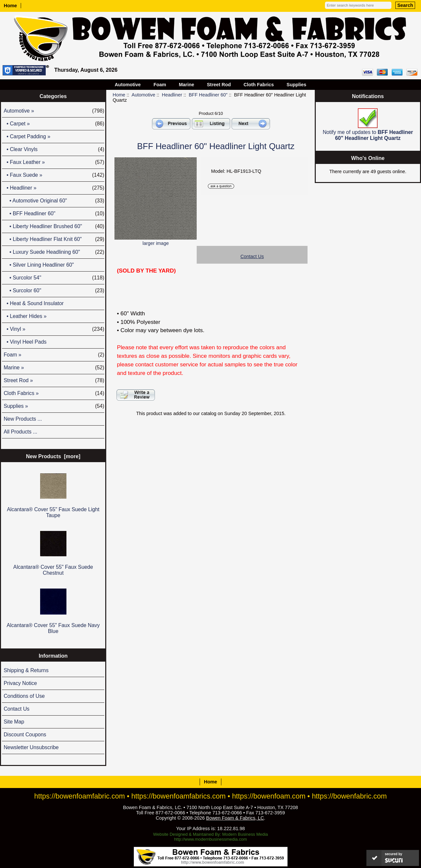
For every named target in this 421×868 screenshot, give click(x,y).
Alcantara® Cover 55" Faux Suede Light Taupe (53, 496)
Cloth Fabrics (259, 85)
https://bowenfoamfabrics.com (178, 796)
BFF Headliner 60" (208, 95)
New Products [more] (53, 456)
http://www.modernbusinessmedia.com (210, 839)
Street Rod (219, 85)
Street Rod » (54, 381)
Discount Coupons (25, 735)
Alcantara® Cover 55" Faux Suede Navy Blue (53, 611)
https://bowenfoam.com (269, 796)
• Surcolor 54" (54, 278)
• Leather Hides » (25, 316)
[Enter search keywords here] (358, 5)
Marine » (54, 368)
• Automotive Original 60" (54, 201)
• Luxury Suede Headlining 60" (54, 252)
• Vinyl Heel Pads (25, 342)
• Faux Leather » (54, 162)
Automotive (143, 95)
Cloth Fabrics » (54, 393)
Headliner (172, 95)
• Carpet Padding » (27, 136)
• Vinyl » (54, 329)
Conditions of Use (24, 696)
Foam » (54, 355)
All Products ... (20, 432)
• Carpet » (54, 124)
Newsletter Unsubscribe (31, 747)
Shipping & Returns (26, 670)
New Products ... (23, 419)
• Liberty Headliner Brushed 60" (54, 226)
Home (11, 6)
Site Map (14, 722)
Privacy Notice (20, 683)
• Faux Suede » (54, 175)
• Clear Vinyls (54, 149)
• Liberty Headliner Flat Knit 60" (54, 239)
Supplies (296, 85)
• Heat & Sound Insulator (34, 303)
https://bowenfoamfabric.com (80, 796)
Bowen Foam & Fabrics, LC (235, 818)
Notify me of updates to (368, 125)
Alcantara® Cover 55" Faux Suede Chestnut (53, 553)
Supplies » (54, 406)
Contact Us (16, 709)
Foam (160, 85)
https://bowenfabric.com (349, 796)
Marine (186, 85)
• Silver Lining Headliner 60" (39, 265)
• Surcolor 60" (54, 291)
